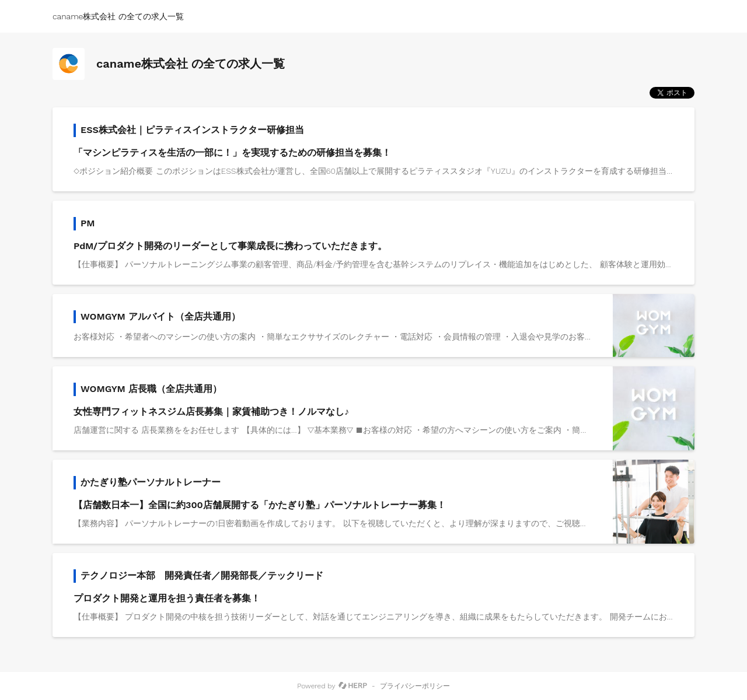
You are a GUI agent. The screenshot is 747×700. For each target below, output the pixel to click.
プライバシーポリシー (415, 686)
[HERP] (353, 686)
